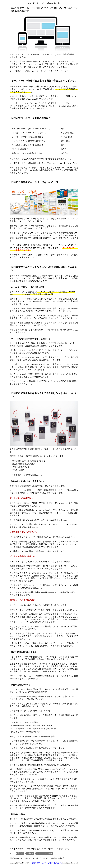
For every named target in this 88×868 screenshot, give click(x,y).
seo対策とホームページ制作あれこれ (46, 863)
